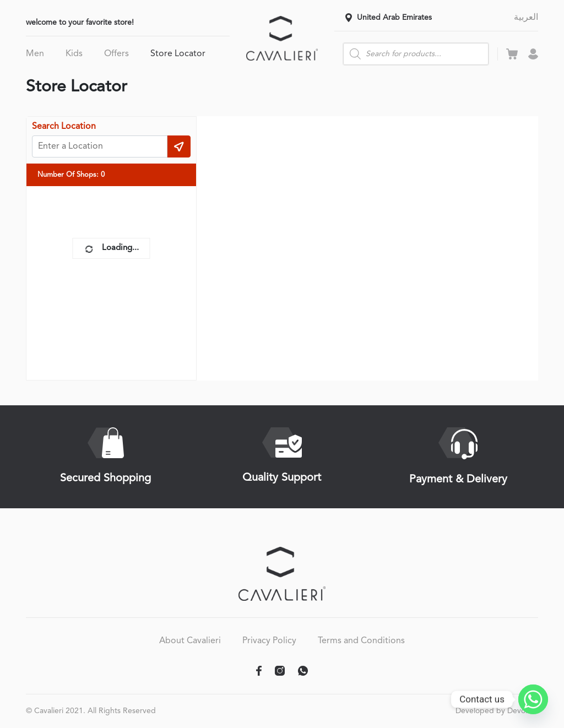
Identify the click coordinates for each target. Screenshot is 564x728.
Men (35, 54)
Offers (116, 54)
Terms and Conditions (361, 641)
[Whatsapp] (533, 699)
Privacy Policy (269, 641)
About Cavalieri (190, 641)
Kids (74, 54)
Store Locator (178, 54)
